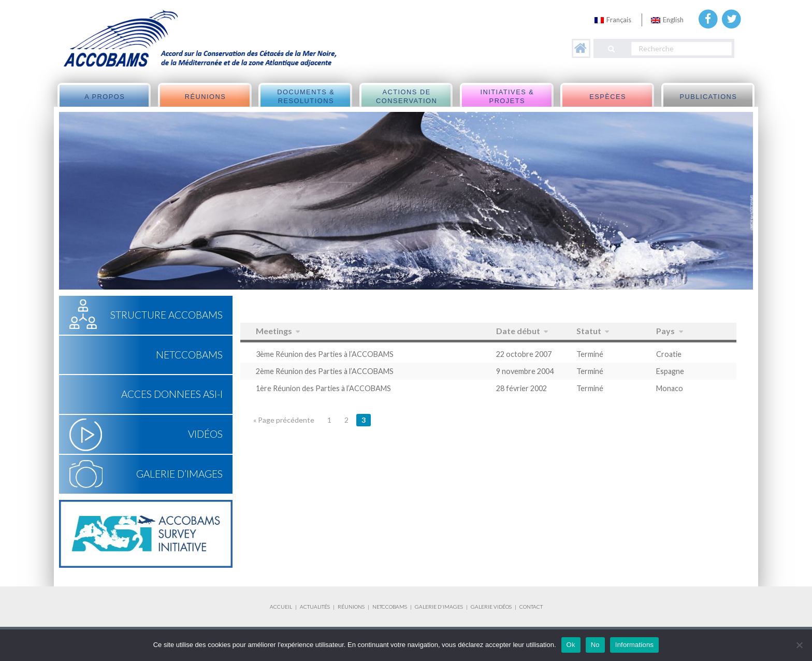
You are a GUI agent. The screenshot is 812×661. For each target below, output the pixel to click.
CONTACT (531, 607)
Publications (708, 97)
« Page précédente (284, 420)
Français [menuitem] (619, 20)
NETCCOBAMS (189, 355)
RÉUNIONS (351, 607)
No (595, 645)
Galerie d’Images (179, 474)
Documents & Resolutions (306, 97)
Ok (571, 645)
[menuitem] (613, 20)
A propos (105, 97)
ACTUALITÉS (315, 607)
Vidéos (205, 434)
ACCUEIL (281, 607)
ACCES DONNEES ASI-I (172, 394)
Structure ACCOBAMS (166, 315)
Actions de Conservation (407, 97)
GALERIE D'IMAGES (439, 607)
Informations (635, 645)
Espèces (608, 97)
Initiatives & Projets (507, 97)
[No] (799, 645)
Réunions (206, 97)
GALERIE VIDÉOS (491, 607)
